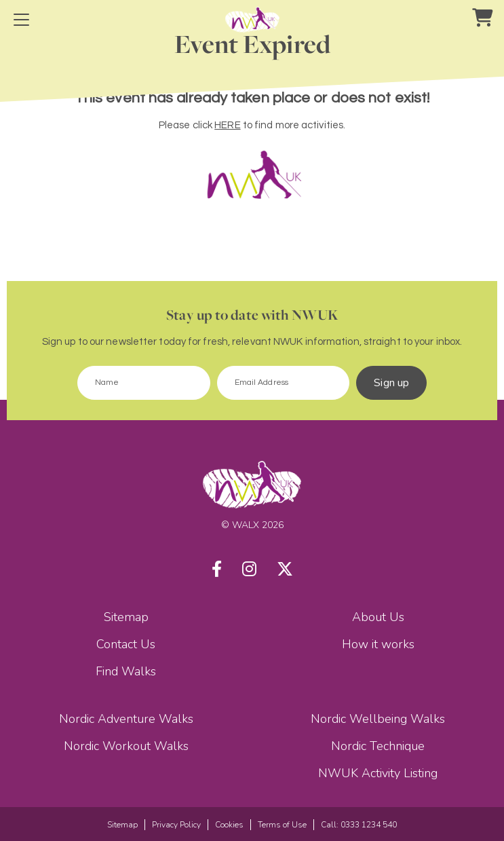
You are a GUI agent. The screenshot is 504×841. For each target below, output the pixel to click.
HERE (227, 125)
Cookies (229, 825)
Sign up (391, 383)
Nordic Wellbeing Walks (378, 719)
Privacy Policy (176, 825)
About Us (378, 617)
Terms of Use (282, 825)
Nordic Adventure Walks (126, 719)
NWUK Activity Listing (378, 773)
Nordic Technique (378, 746)
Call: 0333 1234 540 (359, 825)
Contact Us (126, 644)
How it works (378, 644)
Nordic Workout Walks (126, 746)
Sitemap (126, 617)
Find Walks (126, 671)
